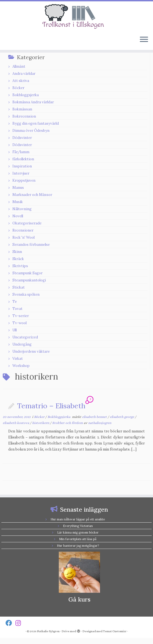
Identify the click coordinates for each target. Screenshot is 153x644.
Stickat (19, 287)
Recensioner (23, 230)
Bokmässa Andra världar (33, 102)
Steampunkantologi (29, 280)
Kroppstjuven (24, 180)
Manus (18, 188)
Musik (18, 202)
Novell (18, 216)
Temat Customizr (115, 631)
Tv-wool (20, 323)
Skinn (17, 252)
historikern (41, 423)
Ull (15, 330)
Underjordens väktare (31, 351)
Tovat (17, 309)
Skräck (18, 259)
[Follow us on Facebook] (10, 623)
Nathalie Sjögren (48, 631)
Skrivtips (20, 266)
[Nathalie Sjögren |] (76, 16)
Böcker (18, 88)
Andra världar (24, 74)
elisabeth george (122, 417)
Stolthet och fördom (68, 423)
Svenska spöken (26, 294)
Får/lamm (21, 152)
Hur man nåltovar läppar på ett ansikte (78, 519)
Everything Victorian (78, 526)
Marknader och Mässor (32, 195)
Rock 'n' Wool (23, 237)
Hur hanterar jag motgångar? (78, 546)
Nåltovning (22, 209)
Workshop (21, 366)
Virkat (18, 359)
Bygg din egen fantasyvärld (36, 123)
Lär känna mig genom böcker (78, 532)
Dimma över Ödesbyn (31, 131)
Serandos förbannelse (31, 245)
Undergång (22, 344)
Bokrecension (24, 116)
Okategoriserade (27, 223)
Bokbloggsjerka (26, 95)
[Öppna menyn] (144, 40)
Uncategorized (25, 337)
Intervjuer (21, 173)
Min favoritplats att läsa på (78, 539)
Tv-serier (21, 316)
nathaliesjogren (100, 423)
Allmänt (19, 66)
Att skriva (21, 81)
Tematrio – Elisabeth (51, 406)
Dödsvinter (22, 138)
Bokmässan (22, 109)
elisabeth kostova (16, 423)
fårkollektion (23, 159)
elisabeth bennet (95, 417)
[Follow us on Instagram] (20, 623)
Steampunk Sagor (27, 273)
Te (15, 302)
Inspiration (22, 166)
